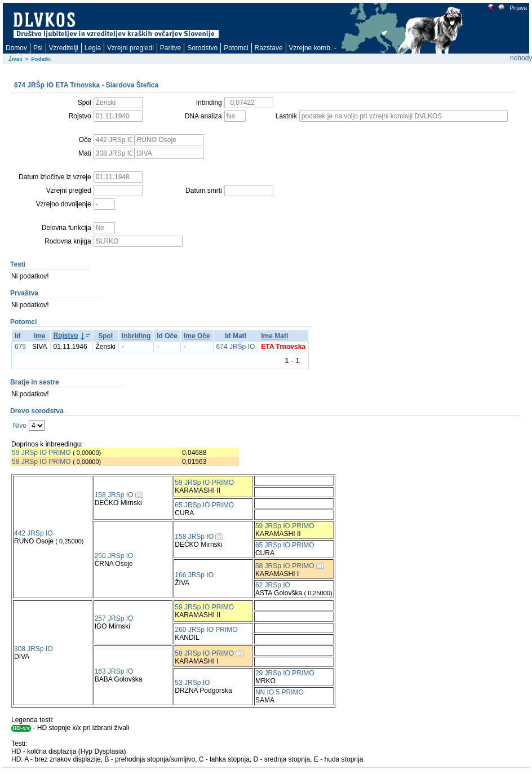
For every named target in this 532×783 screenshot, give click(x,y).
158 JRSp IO (114, 495)
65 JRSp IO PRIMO (204, 505)
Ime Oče (197, 336)
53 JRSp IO (192, 683)
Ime (40, 336)
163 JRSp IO (114, 671)
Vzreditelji (64, 48)
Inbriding (136, 336)
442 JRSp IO (34, 533)
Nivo (20, 426)
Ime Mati (274, 336)
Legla (93, 48)
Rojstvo (66, 335)
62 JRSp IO (273, 585)
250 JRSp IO (114, 556)
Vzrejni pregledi (130, 48)
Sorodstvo (202, 48)
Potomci (236, 48)
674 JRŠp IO (236, 347)
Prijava (518, 8)
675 (20, 347)
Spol (105, 336)
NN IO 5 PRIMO (280, 692)
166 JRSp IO (194, 575)
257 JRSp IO (114, 618)
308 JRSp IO (34, 649)
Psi (38, 48)
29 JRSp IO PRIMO (285, 673)
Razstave (269, 48)
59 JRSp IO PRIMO (41, 453)
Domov (16, 48)
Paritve (170, 48)
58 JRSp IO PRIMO (41, 462)
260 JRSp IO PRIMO (206, 630)
